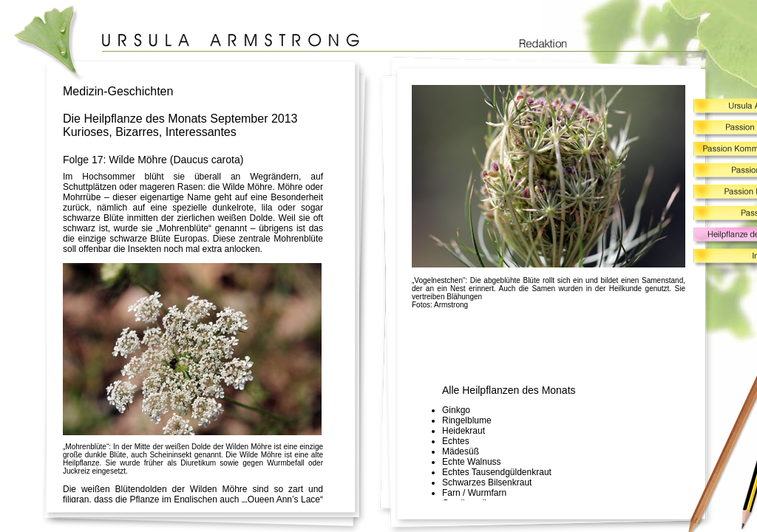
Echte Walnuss (472, 462)
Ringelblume (467, 420)
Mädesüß (461, 451)
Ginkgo (456, 410)
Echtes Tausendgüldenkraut (497, 472)
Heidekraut (464, 431)
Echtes (456, 441)
